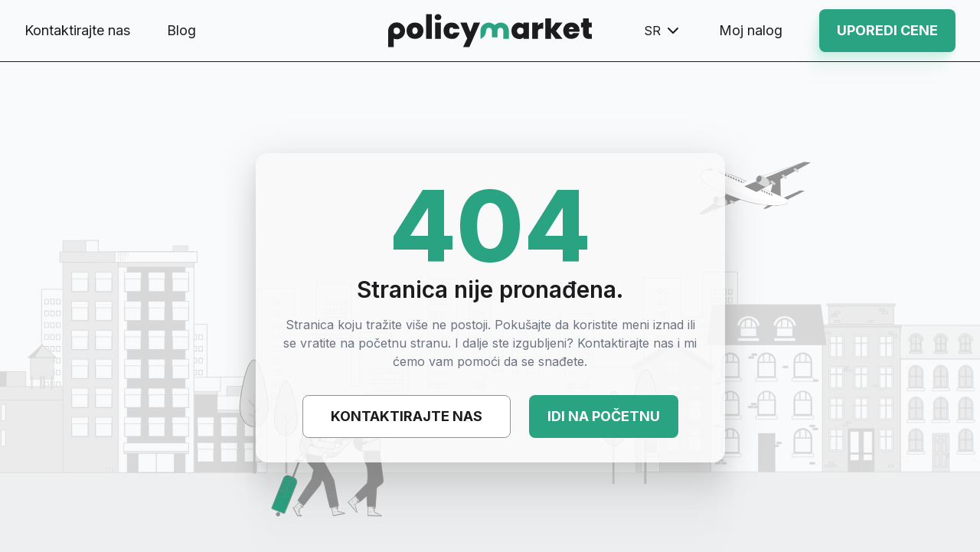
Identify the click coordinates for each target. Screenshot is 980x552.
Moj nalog (751, 30)
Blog (181, 30)
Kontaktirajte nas (77, 30)
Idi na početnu (604, 416)
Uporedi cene (887, 30)
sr (663, 31)
